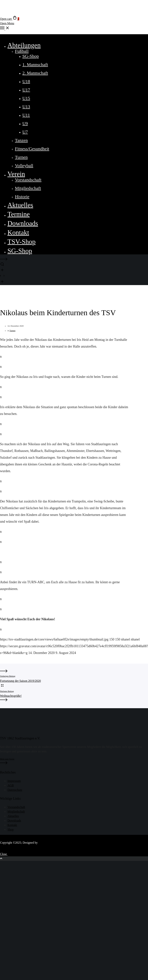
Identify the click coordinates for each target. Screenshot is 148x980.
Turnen (12, 331)
